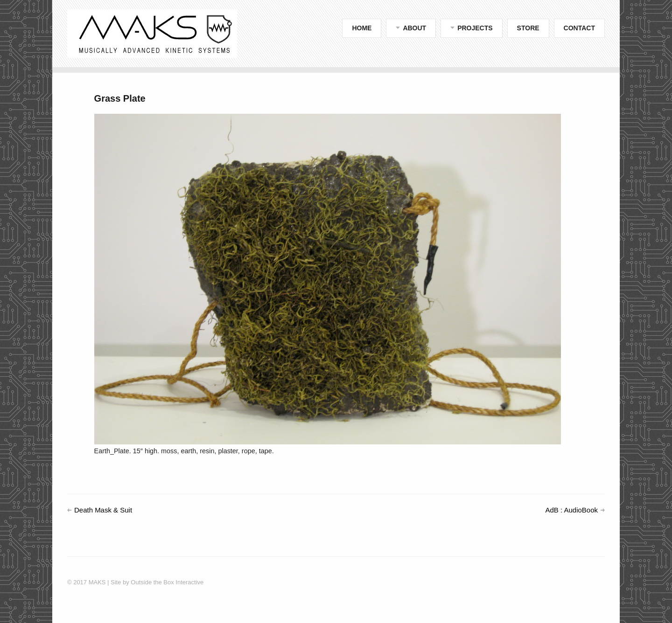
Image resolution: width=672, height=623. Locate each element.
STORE (528, 28)
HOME (362, 28)
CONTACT (579, 28)
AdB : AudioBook (572, 510)
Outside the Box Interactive (167, 582)
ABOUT (414, 28)
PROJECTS (475, 28)
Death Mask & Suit (103, 510)
